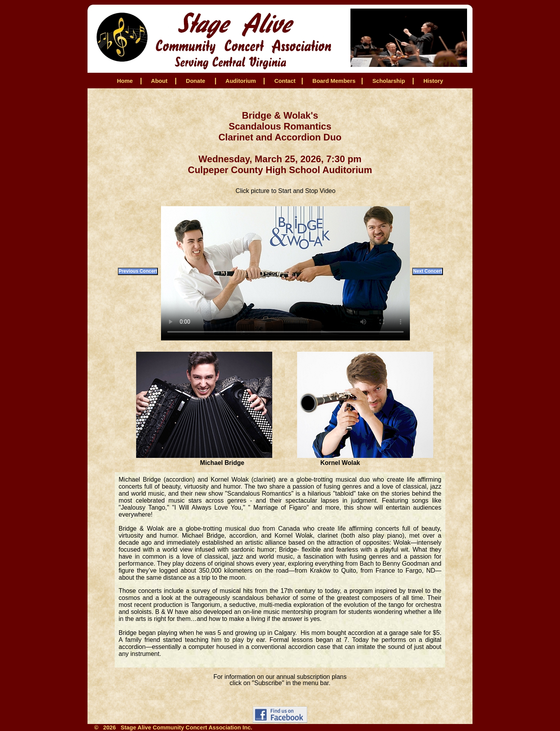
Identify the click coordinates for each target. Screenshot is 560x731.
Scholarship (388, 81)
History (433, 81)
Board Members (333, 81)
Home (125, 81)
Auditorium (241, 81)
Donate (196, 81)
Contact (284, 81)
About (159, 81)
